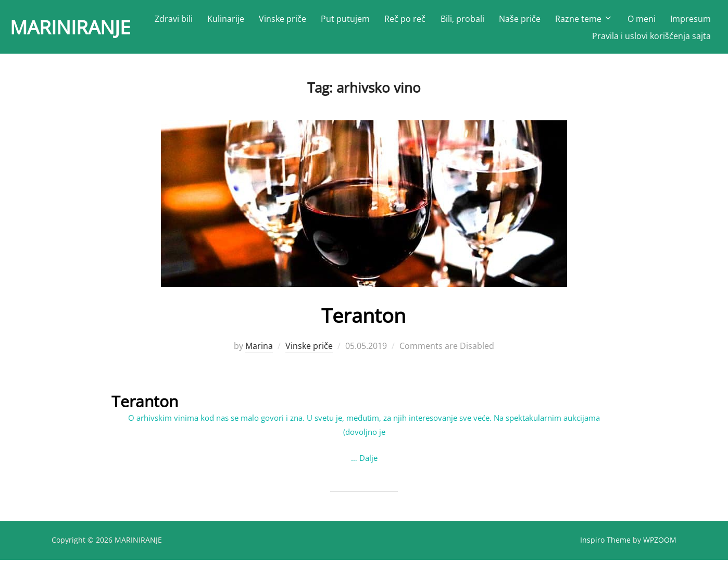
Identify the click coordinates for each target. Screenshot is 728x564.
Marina (259, 350)
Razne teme (639, 21)
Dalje (368, 461)
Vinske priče (338, 21)
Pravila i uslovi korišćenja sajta (651, 38)
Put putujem (401, 21)
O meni (697, 21)
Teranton (364, 319)
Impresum (557, 38)
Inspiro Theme (605, 544)
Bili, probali (518, 21)
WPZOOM (660, 544)
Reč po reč (461, 21)
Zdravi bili (229, 21)
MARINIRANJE (79, 29)
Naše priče (575, 21)
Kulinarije (281, 21)
